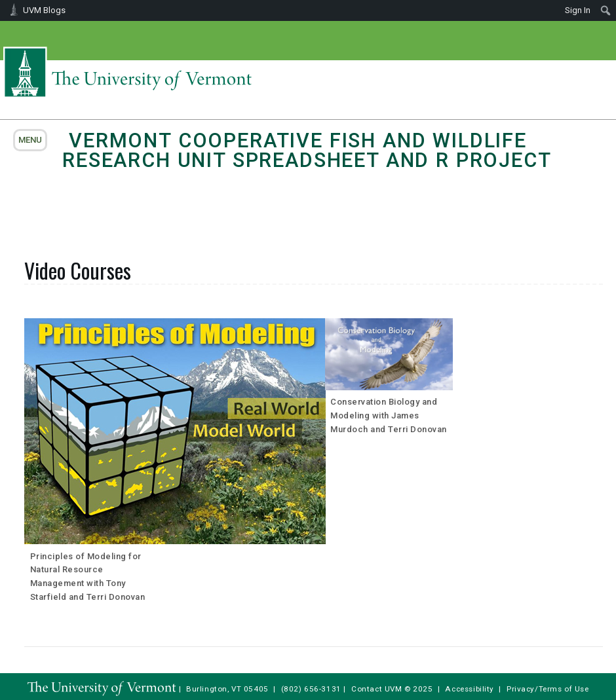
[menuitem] (606, 10)
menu (30, 140)
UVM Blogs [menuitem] (44, 10)
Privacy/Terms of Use (548, 689)
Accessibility (470, 689)
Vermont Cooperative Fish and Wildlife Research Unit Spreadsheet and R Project (307, 150)
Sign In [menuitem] (578, 10)
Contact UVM (376, 689)
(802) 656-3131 (311, 689)
